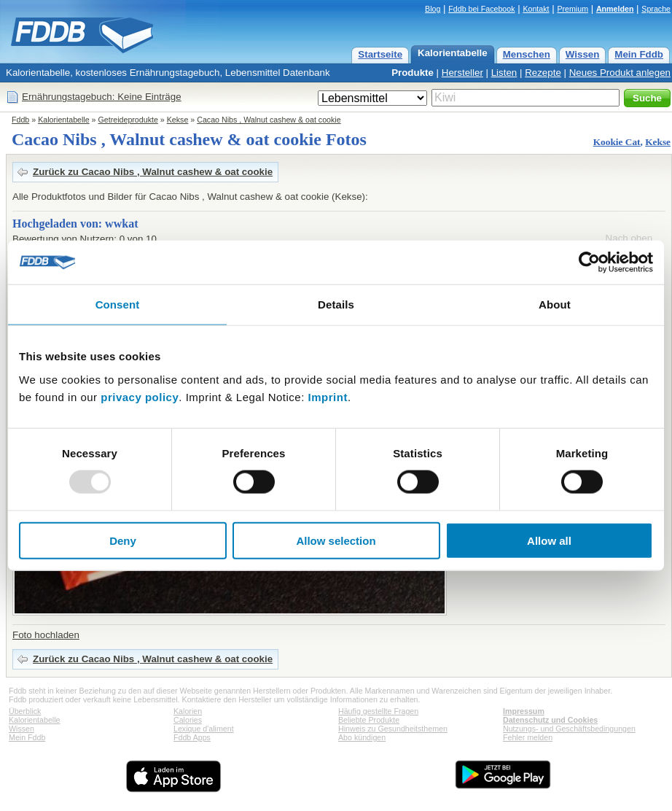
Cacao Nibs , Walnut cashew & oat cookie (269, 120)
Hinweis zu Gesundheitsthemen (393, 729)
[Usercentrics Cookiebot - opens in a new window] (589, 263)
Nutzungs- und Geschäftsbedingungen (569, 729)
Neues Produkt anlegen (620, 73)
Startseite (380, 54)
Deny (123, 540)
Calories (188, 720)
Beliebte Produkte (369, 720)
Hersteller (462, 73)
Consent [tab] (118, 304)
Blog (433, 9)
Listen (504, 73)
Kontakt (536, 9)
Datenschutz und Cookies (550, 720)
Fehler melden (528, 737)
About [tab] (555, 304)
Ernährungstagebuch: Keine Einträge (102, 97)
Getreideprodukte (128, 120)
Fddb (20, 120)
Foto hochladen (46, 635)
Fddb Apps (192, 737)
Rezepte (543, 73)
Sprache (656, 9)
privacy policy (140, 396)
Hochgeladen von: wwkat (75, 224)
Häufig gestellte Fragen (378, 711)
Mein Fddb (639, 54)
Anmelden (615, 9)
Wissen (583, 54)
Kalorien (188, 711)
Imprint (328, 396)
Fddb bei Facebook (481, 9)
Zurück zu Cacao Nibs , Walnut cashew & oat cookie (153, 172)
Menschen (527, 54)
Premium (573, 9)
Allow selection (336, 540)
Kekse (178, 120)
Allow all (549, 540)
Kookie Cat (617, 142)
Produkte (413, 73)
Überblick (25, 711)
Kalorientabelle (453, 53)
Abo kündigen (362, 737)
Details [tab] (336, 304)
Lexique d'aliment (204, 729)
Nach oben (629, 238)
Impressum (524, 711)
